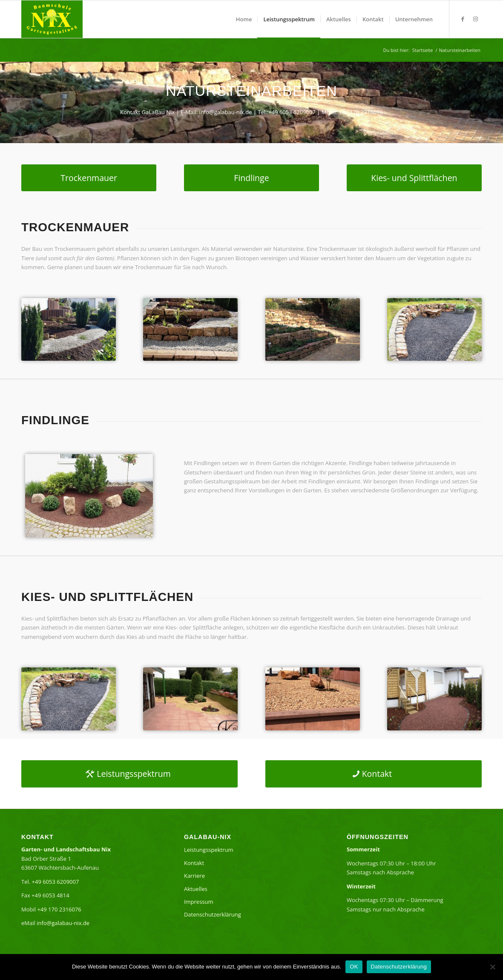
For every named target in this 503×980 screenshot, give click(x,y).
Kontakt (194, 863)
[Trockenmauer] (89, 178)
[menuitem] (244, 19)
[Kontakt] (374, 774)
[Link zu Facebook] (463, 19)
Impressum (199, 902)
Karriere (194, 876)
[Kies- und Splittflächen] (414, 178)
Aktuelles (196, 889)
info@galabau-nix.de (226, 112)
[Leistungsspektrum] (129, 774)
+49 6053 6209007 (292, 112)
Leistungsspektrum (209, 850)
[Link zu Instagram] (475, 19)
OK (354, 967)
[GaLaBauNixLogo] (52, 19)
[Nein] (492, 967)
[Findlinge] (251, 178)
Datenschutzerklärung (213, 914)
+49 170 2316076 (361, 112)
